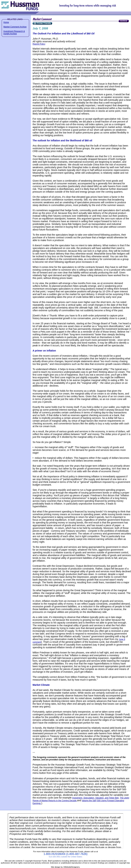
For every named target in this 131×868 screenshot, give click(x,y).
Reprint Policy (39, 44)
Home (6, 22)
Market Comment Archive (15, 27)
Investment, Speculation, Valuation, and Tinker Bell (95, 798)
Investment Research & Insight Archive (14, 32)
